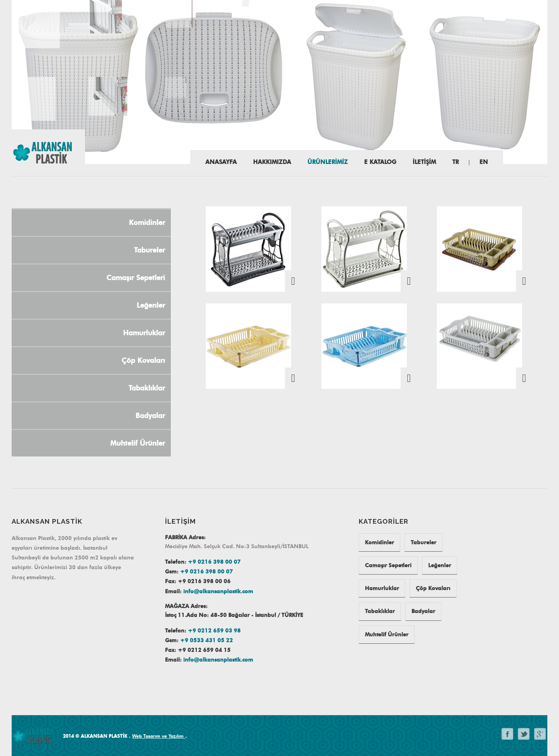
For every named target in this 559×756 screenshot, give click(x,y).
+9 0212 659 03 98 (214, 631)
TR (456, 162)
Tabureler (424, 543)
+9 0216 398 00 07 (214, 562)
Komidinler (379, 543)
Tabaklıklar (380, 611)
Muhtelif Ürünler (387, 635)
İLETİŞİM (424, 162)
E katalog (380, 162)
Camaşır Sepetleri (388, 565)
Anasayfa (221, 162)
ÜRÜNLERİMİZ (328, 162)
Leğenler (440, 565)
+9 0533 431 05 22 (207, 640)
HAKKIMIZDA (272, 162)
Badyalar (423, 611)
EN (484, 162)
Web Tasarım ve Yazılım (159, 736)
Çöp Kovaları (433, 588)
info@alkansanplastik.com (218, 591)
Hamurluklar (382, 588)
